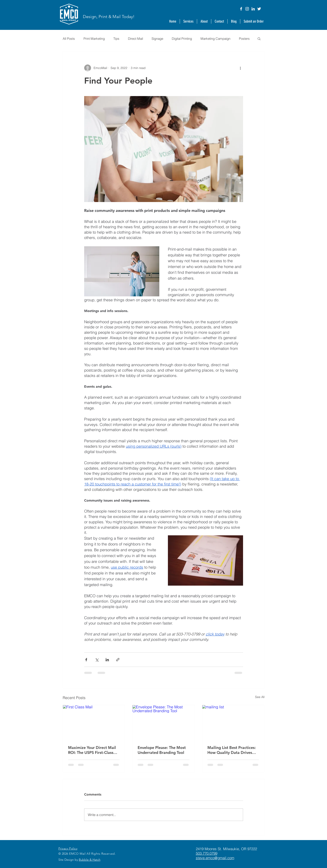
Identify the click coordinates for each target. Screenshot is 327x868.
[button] (204, 21)
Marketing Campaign (215, 39)
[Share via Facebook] (86, 660)
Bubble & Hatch (90, 860)
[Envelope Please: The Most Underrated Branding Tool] (163, 723)
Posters (244, 39)
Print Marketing (94, 39)
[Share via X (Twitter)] (97, 660)
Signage (157, 39)
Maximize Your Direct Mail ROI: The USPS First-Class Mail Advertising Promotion (93, 750)
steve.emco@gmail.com (215, 858)
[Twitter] (259, 9)
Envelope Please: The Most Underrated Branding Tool (162, 750)
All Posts (69, 39)
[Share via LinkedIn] (107, 660)
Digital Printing (182, 39)
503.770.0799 (207, 853)
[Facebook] (241, 9)
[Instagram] (247, 9)
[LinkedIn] (253, 9)
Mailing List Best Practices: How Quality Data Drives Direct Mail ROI (232, 750)
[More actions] (240, 68)
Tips (116, 39)
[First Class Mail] (94, 723)
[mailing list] (233, 723)
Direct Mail (135, 39)
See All (260, 697)
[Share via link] (118, 660)
